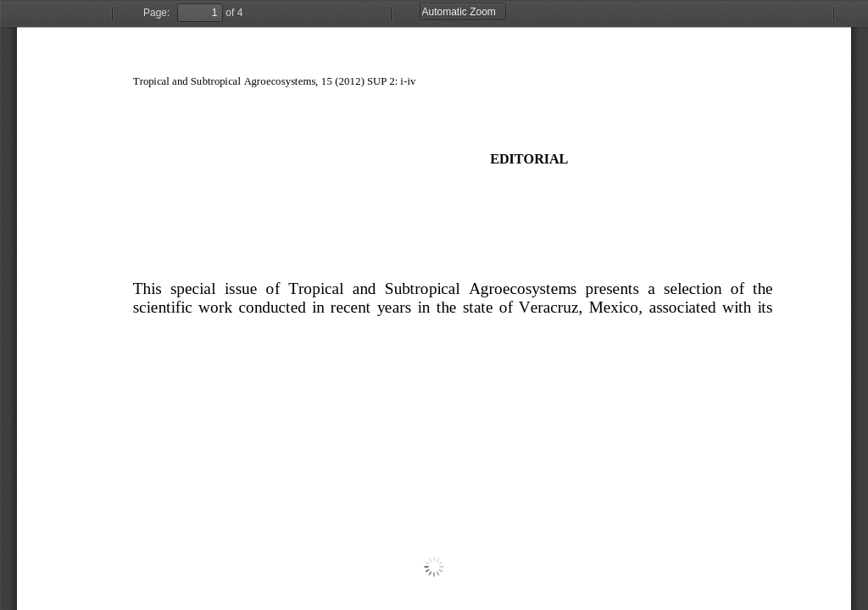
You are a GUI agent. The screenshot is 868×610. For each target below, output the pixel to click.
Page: (156, 13)
